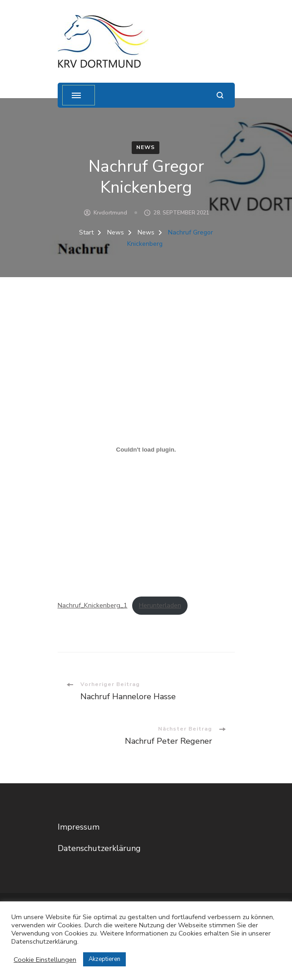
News (146, 147)
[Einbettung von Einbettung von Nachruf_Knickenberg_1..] (146, 450)
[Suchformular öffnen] (220, 95)
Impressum (79, 827)
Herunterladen (160, 605)
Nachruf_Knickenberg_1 (93, 605)
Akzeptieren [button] (104, 959)
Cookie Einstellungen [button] (45, 960)
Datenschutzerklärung (99, 848)
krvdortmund (110, 213)
